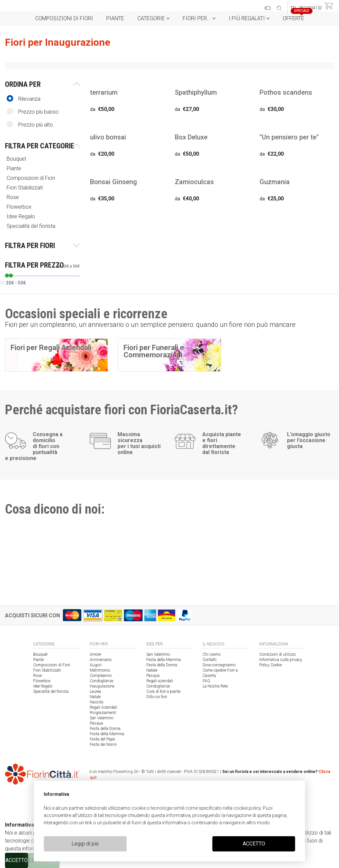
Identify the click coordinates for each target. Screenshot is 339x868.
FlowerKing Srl (126, 772)
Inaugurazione (102, 686)
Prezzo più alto (30, 124)
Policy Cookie (270, 665)
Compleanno (101, 676)
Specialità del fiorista (32, 226)
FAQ (206, 681)
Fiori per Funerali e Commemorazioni (154, 351)
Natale (95, 697)
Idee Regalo (22, 216)
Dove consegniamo (219, 665)
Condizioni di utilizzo (277, 654)
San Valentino (101, 718)
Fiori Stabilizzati (25, 188)
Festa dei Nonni (103, 744)
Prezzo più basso (33, 111)
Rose (13, 197)
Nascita (97, 702)
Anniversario (101, 660)
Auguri (96, 665)
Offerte (296, 16)
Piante (115, 18)
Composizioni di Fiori (64, 18)
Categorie (153, 18)
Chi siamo (212, 654)
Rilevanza (24, 99)
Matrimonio (100, 670)
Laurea (95, 691)
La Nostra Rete (215, 686)
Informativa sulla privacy (281, 660)
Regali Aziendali (103, 707)
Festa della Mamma (107, 734)
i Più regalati (249, 18)
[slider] (7, 276)
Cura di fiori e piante (163, 691)
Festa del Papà (102, 739)
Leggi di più (85, 844)
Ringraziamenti (103, 713)
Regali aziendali (160, 681)
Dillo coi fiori (157, 697)
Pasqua (96, 723)
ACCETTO (254, 844)
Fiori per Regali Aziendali (51, 348)
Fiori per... (199, 18)
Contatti (210, 660)
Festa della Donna (105, 729)
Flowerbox (20, 207)
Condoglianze (101, 681)
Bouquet (17, 159)
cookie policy (247, 808)
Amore (95, 654)
